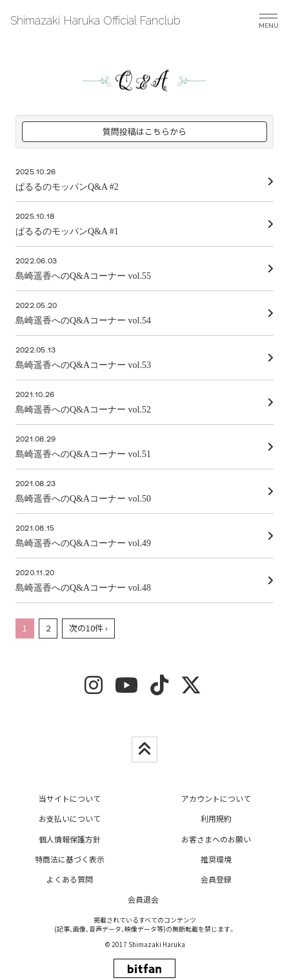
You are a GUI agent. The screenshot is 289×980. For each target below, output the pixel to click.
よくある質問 (70, 879)
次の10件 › (88, 628)
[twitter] (191, 689)
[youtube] (126, 689)
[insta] (94, 689)
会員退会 (143, 899)
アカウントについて (216, 798)
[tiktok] (159, 689)
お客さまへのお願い (216, 839)
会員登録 (216, 879)
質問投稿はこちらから (144, 131)
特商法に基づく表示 (70, 859)
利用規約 (216, 818)
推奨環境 (216, 859)
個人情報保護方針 (70, 839)
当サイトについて (70, 798)
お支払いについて (70, 818)
